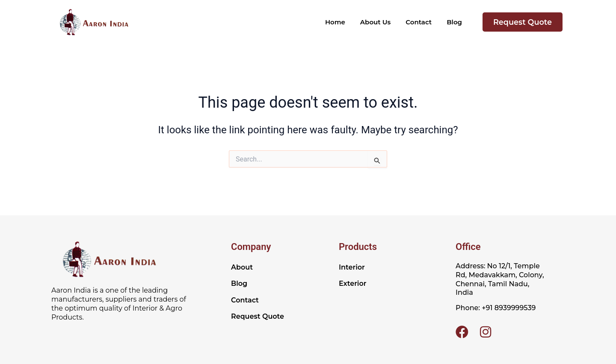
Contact (419, 22)
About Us (375, 22)
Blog (454, 22)
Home (335, 22)
